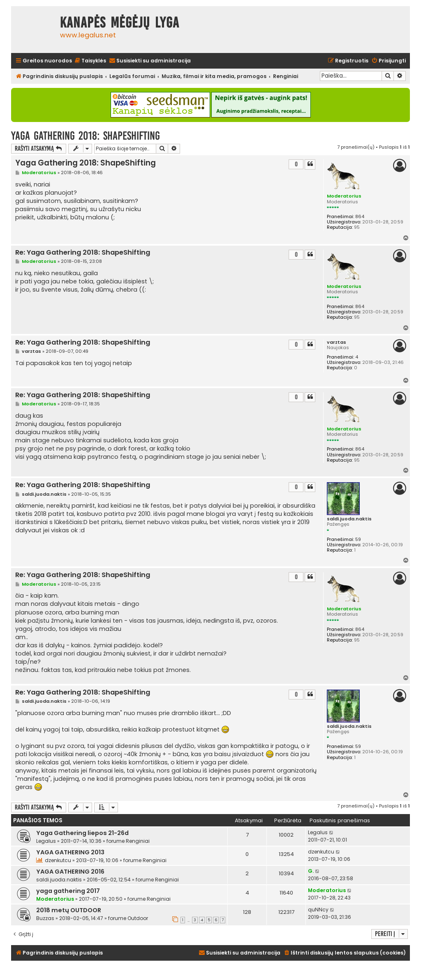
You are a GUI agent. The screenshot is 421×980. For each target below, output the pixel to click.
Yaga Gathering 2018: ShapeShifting (86, 136)
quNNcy (318, 910)
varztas (337, 342)
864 (360, 217)
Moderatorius (344, 196)
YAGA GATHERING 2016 (70, 872)
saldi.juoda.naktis (349, 519)
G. (311, 871)
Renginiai (138, 841)
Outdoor (138, 918)
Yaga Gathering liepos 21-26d (82, 833)
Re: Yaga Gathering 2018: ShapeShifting (83, 253)
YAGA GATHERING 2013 (70, 852)
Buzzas (45, 918)
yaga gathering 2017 (68, 891)
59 (358, 539)
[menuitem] (90, 61)
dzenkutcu (58, 860)
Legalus (46, 841)
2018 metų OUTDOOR (69, 910)
